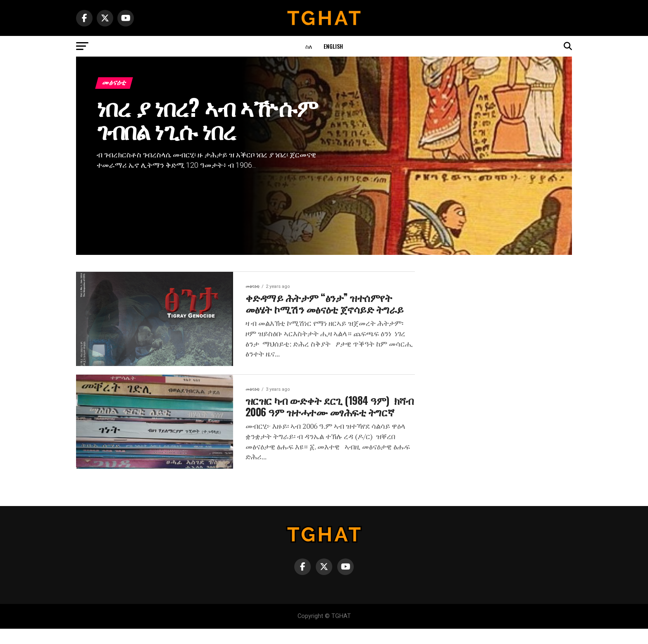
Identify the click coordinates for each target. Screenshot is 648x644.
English (333, 46)
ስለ (309, 46)
